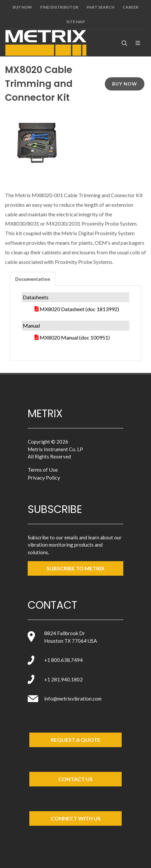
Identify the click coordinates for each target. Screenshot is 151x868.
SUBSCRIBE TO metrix (75, 568)
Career (131, 7)
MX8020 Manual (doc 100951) (75, 337)
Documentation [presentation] (33, 279)
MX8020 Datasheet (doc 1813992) (79, 309)
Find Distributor (59, 7)
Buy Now (22, 7)
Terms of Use (43, 470)
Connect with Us (76, 818)
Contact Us (75, 779)
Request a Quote (75, 740)
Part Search (101, 7)
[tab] (33, 279)
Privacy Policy (44, 477)
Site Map (76, 22)
